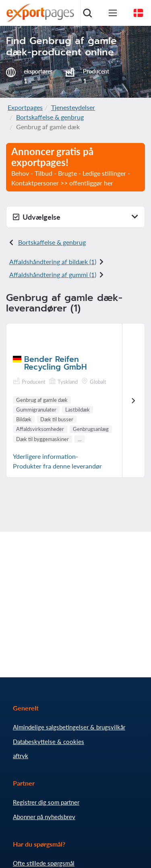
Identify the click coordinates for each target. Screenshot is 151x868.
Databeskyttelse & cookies (49, 742)
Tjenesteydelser (73, 107)
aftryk (21, 756)
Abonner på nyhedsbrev (44, 817)
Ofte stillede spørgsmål (44, 863)
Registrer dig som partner (46, 802)
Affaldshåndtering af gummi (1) (53, 274)
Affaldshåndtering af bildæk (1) (53, 262)
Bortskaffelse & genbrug (50, 117)
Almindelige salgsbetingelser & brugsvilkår (69, 727)
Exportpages (25, 107)
